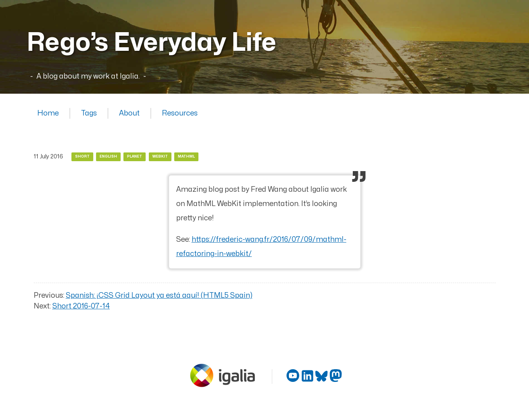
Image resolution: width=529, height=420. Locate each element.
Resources (180, 113)
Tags (89, 113)
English (108, 157)
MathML (186, 157)
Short (82, 157)
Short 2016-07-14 (81, 306)
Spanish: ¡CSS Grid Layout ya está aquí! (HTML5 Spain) (159, 296)
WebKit (160, 157)
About (129, 113)
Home (48, 113)
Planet (135, 157)
